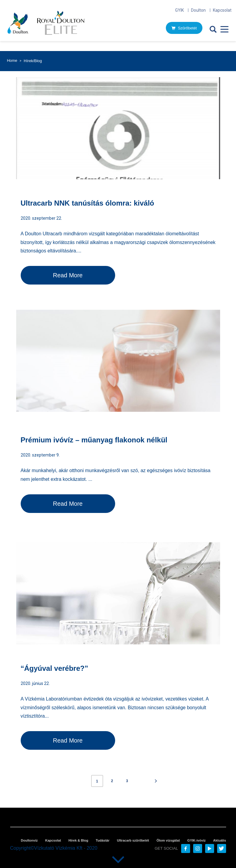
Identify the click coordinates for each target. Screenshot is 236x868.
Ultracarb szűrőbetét (133, 840)
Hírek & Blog (78, 840)
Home (12, 60)
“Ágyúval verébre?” (54, 668)
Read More (68, 275)
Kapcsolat (222, 10)
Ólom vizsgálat (168, 840)
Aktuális (220, 840)
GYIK (179, 10)
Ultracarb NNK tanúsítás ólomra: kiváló (87, 203)
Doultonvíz (29, 840)
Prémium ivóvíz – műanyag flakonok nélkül (94, 440)
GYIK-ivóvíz (197, 840)
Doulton (198, 10)
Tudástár (103, 840)
